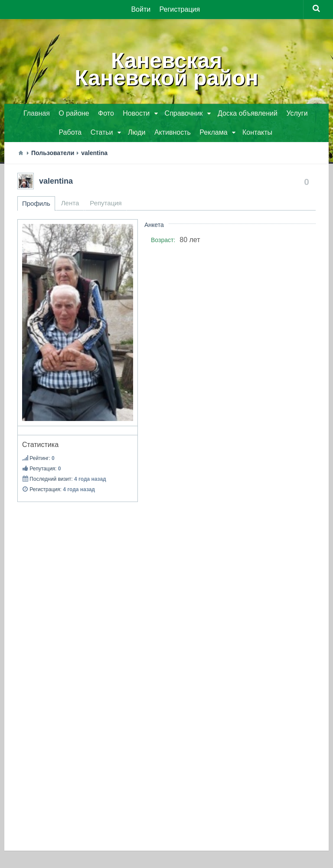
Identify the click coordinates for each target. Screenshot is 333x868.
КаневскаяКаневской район (166, 69)
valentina (56, 181)
